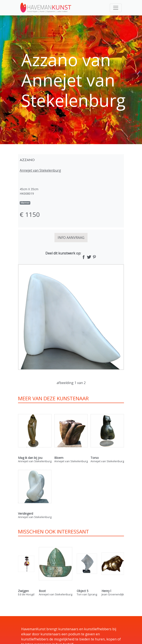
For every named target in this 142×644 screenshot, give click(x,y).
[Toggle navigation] (116, 8)
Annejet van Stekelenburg (40, 170)
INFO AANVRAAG (71, 238)
